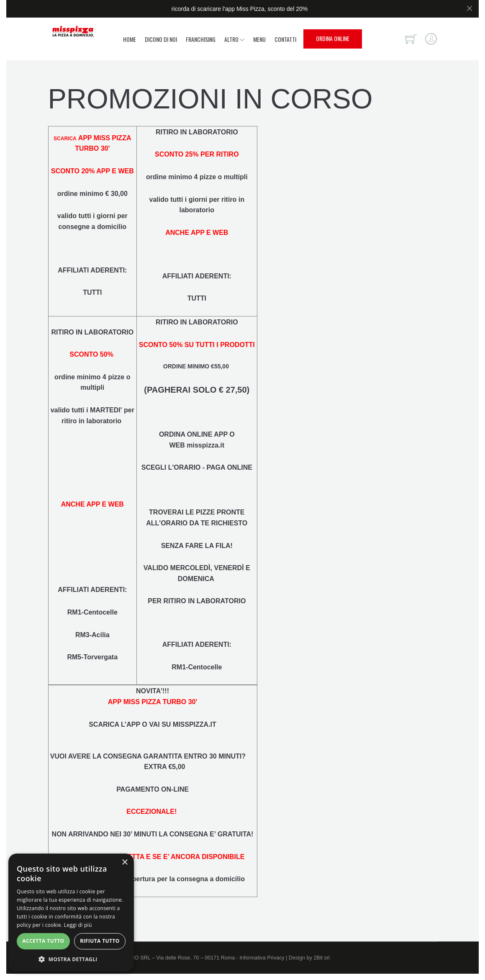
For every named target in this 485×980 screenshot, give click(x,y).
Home (130, 39)
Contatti (285, 39)
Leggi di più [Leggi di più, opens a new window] (78, 925)
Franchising (201, 39)
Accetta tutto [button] (43, 941)
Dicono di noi (161, 39)
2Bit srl (322, 958)
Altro (234, 39)
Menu (259, 39)
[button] (71, 959)
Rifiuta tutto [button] (100, 941)
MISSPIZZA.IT (195, 724)
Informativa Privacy (262, 958)
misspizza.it (205, 445)
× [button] (124, 863)
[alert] (71, 913)
